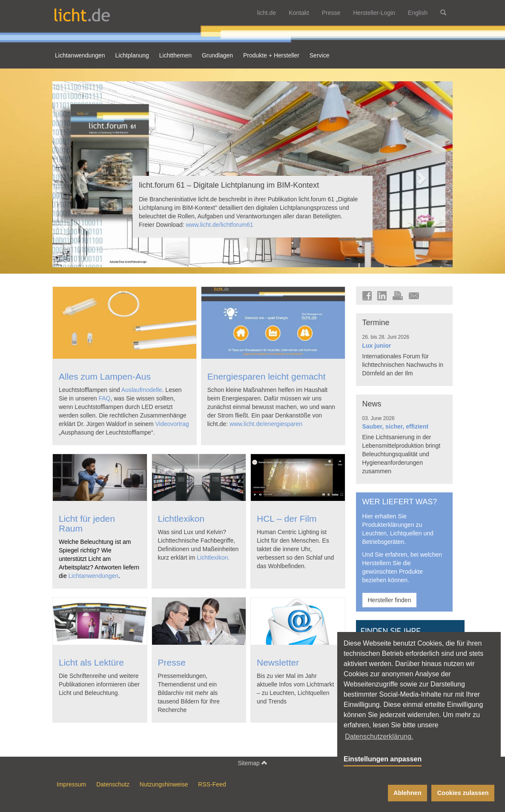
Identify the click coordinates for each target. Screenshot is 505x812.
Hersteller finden (390, 600)
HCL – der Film (287, 519)
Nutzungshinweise (164, 784)
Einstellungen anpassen (383, 759)
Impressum (71, 784)
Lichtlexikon (181, 519)
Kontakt (299, 13)
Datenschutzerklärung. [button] (379, 736)
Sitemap (252, 763)
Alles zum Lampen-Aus (105, 376)
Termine (376, 323)
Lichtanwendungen (94, 576)
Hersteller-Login (374, 13)
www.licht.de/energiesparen (266, 424)
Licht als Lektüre (91, 662)
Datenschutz (113, 784)
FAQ (104, 398)
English (418, 13)
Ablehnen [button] (407, 793)
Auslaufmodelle (142, 390)
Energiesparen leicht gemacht (267, 376)
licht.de (267, 13)
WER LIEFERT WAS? (400, 502)
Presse (331, 13)
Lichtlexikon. (213, 558)
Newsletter (278, 662)
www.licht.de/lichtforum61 (220, 225)
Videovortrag (172, 424)
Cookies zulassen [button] (463, 793)
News (372, 404)
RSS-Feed (212, 784)
